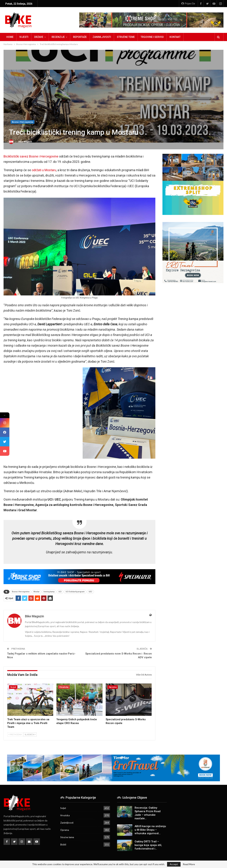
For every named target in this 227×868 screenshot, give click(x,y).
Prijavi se (188, 4)
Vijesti (24, 37)
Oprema (113, 687)
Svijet (13, 687)
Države (39, 37)
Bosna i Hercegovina (23, 122)
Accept (174, 864)
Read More (189, 864)
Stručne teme (126, 37)
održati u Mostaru (44, 170)
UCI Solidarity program (75, 592)
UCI (60, 592)
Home (10, 37)
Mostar (37, 592)
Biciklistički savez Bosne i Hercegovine (31, 156)
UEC (90, 592)
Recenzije (58, 37)
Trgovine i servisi (152, 37)
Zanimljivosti (102, 37)
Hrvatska (64, 687)
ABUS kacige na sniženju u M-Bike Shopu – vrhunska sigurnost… (150, 830)
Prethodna (15, 734)
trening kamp (49, 592)
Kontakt (175, 37)
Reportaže (80, 37)
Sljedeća (30, 734)
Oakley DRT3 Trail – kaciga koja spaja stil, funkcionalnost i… (148, 845)
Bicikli (63, 845)
